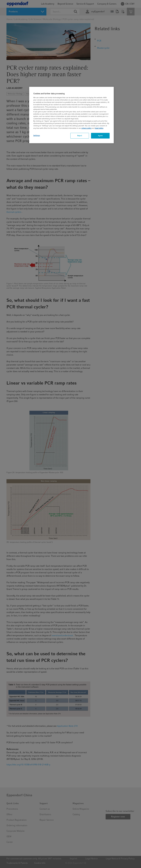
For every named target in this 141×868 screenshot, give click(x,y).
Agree (100, 136)
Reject (80, 136)
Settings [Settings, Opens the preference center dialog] (37, 135)
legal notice (99, 128)
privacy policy (86, 128)
